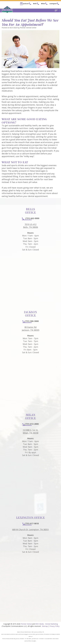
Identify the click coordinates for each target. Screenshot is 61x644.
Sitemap (45, 626)
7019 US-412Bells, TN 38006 (31, 232)
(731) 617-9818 (31, 530)
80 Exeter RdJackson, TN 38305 (31, 335)
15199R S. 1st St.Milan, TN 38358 (30, 438)
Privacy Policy (55, 626)
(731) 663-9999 (31, 225)
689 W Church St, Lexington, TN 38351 (31, 536)
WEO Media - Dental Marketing (47, 624)
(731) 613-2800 (31, 431)
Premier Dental (26, 624)
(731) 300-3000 (31, 328)
